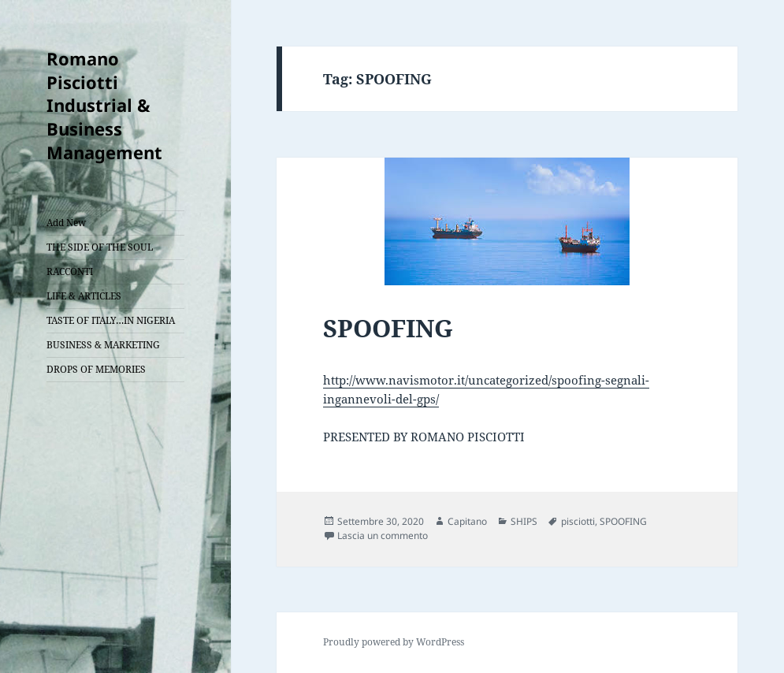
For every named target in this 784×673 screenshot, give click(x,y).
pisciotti (578, 521)
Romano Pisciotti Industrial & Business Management (104, 106)
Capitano (467, 521)
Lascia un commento (383, 535)
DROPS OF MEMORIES (96, 369)
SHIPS (524, 521)
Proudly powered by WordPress (394, 642)
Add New (66, 223)
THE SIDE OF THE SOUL (100, 247)
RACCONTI (70, 271)
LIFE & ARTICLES (84, 296)
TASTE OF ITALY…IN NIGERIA (111, 320)
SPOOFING (388, 328)
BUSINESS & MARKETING (103, 345)
